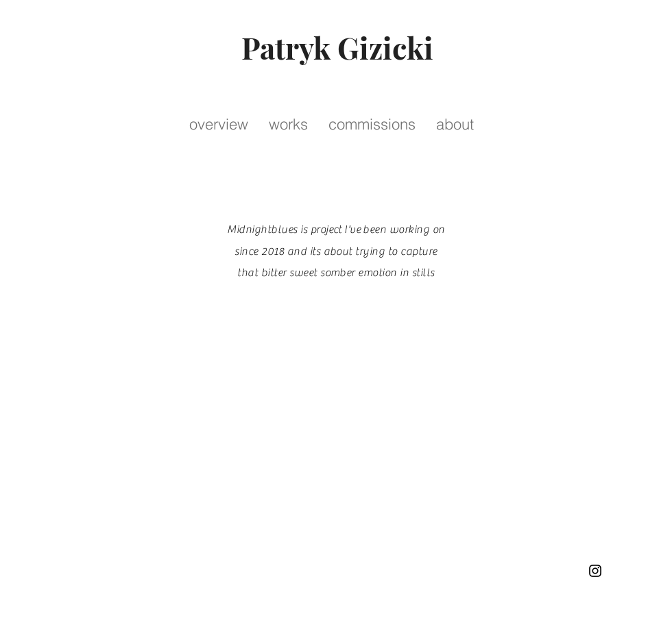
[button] (288, 124)
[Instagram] (595, 571)
